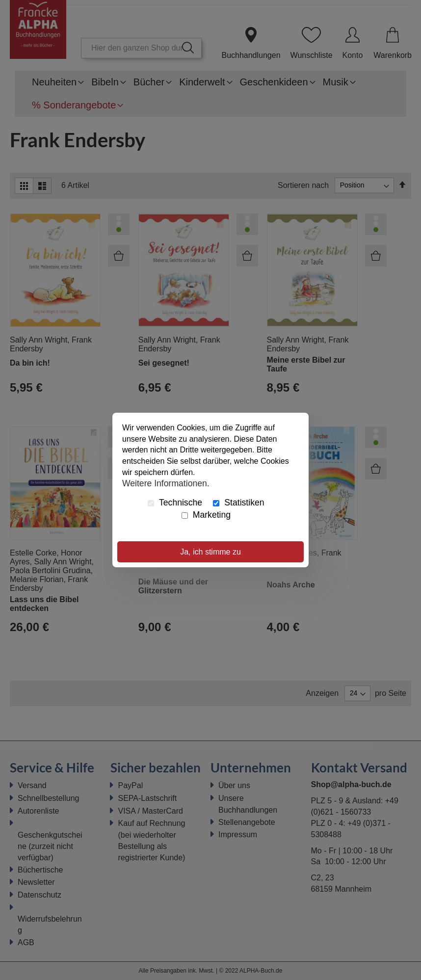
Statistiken (238, 503)
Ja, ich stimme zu (210, 552)
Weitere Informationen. (166, 483)
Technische (175, 503)
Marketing (206, 515)
